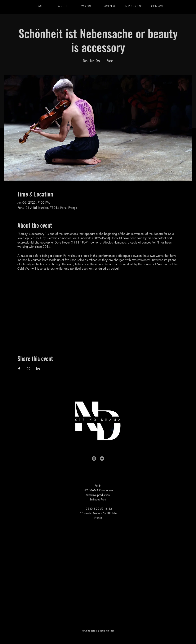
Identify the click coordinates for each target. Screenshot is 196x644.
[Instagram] (94, 459)
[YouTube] (102, 459)
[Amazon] (131, 429)
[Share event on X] (29, 369)
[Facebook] (65, 429)
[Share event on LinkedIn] (38, 369)
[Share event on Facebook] (19, 369)
